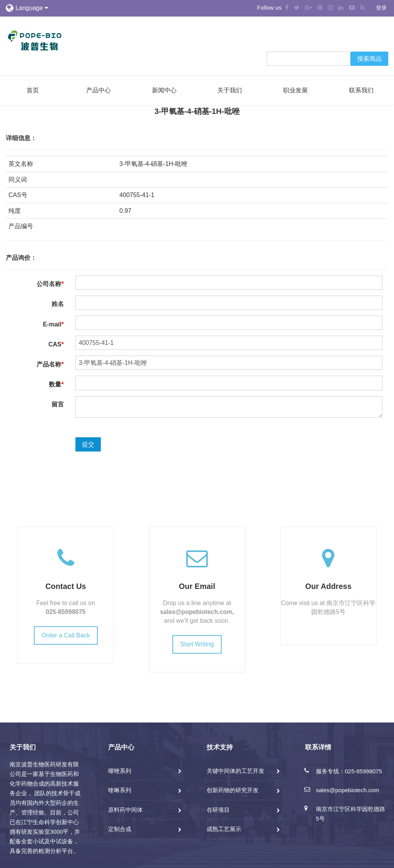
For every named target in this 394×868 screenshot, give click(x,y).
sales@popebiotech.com (196, 612)
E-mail (53, 324)
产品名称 (50, 364)
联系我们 (361, 90)
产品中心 (98, 90)
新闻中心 (164, 90)
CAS (56, 344)
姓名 (58, 304)
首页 (33, 90)
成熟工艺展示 (224, 829)
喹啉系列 (120, 790)
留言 (58, 404)
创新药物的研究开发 (233, 790)
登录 (381, 8)
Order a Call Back (66, 635)
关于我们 (230, 90)
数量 (56, 384)
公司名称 (50, 284)
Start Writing (197, 644)
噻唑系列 (120, 771)
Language (32, 8)
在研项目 (218, 810)
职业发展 (295, 90)
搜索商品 (369, 59)
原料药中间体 (125, 810)
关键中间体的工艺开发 (235, 771)
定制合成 (120, 829)
